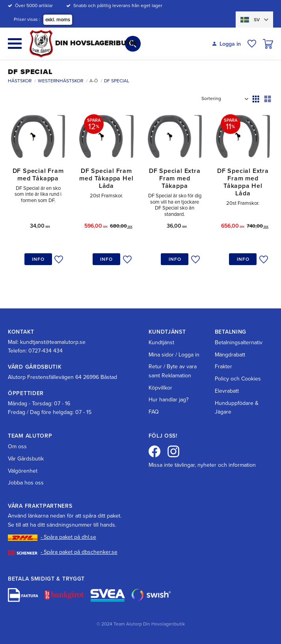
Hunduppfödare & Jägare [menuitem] (237, 407)
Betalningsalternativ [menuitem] (239, 342)
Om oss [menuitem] (17, 446)
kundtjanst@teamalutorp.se (53, 342)
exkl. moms (58, 20)
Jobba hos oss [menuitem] (26, 483)
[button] (15, 44)
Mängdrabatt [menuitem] (230, 355)
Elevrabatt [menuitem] (227, 391)
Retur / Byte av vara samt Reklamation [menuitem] (173, 371)
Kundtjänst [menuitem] (161, 342)
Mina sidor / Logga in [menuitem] (174, 355)
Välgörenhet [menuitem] (23, 471)
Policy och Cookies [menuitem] (238, 379)
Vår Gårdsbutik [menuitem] (26, 459)
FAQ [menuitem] (154, 412)
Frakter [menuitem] (223, 367)
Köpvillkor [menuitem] (160, 388)
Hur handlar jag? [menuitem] (168, 400)
